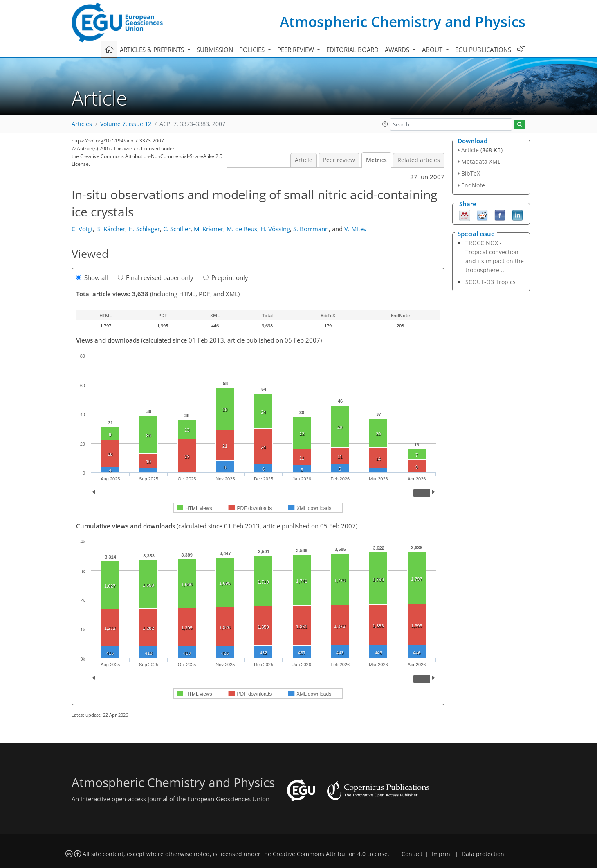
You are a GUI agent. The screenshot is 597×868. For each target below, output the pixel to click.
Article (304, 160)
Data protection (483, 854)
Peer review (339, 160)
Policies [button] (253, 50)
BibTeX (471, 173)
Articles (82, 124)
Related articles (419, 160)
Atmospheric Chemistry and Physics (403, 21)
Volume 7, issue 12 (126, 124)
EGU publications (483, 50)
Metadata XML (481, 161)
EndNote (473, 185)
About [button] (433, 50)
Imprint (442, 854)
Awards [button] (398, 50)
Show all (92, 277)
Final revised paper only (156, 277)
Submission (215, 50)
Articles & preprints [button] (153, 50)
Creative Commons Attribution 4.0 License (330, 854)
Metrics (376, 160)
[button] (385, 124)
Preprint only (226, 277)
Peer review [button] (296, 50)
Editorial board (352, 50)
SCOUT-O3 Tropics (490, 282)
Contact (412, 854)
